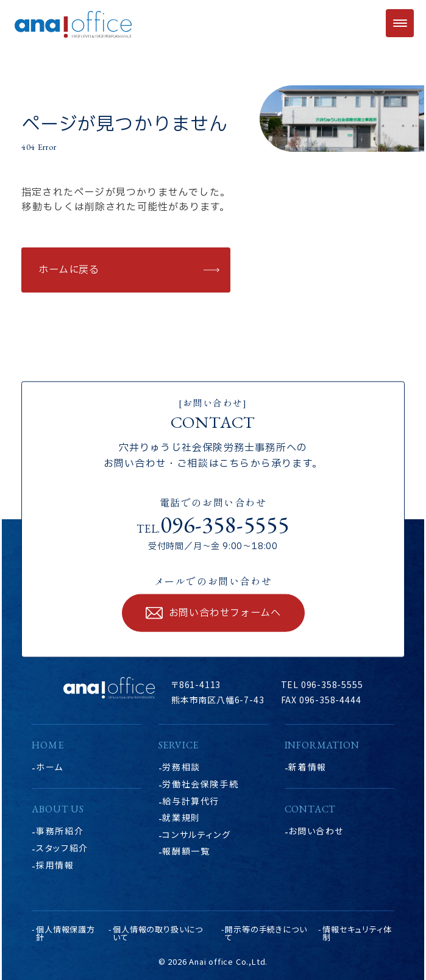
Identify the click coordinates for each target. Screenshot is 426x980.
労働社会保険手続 (200, 784)
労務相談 (181, 767)
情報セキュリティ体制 (357, 933)
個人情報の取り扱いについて (158, 933)
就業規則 (181, 817)
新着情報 (307, 767)
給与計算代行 (191, 801)
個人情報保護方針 (66, 933)
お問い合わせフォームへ (225, 613)
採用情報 (55, 865)
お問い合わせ (316, 831)
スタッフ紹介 (62, 848)
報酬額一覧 (186, 851)
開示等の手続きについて (266, 933)
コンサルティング (196, 834)
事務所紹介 (60, 831)
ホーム (50, 767)
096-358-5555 (225, 524)
